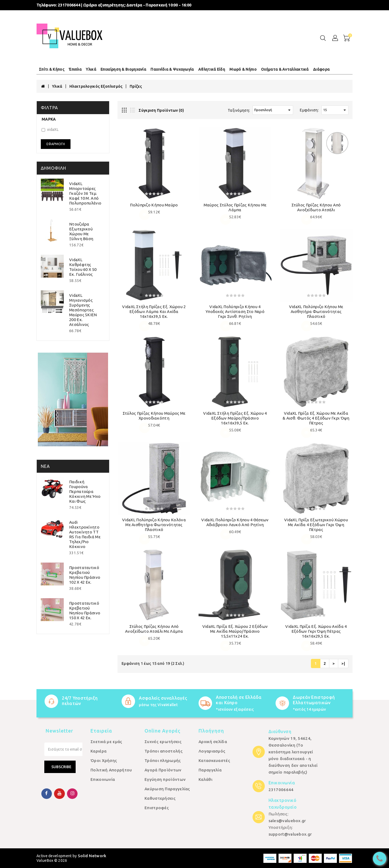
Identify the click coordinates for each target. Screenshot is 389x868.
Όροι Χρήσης (104, 760)
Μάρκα (49, 119)
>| (343, 663)
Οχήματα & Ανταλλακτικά (285, 69)
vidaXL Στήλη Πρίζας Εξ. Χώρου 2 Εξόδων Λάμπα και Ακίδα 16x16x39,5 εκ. (154, 312)
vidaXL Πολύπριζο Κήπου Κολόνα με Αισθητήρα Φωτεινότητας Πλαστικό (154, 525)
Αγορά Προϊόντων (163, 770)
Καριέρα (98, 751)
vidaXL (50, 130)
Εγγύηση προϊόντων (165, 779)
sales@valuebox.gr (287, 821)
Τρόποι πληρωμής (163, 760)
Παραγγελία (210, 770)
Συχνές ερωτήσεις (163, 742)
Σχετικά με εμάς (106, 742)
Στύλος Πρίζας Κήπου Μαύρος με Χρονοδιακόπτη (154, 416)
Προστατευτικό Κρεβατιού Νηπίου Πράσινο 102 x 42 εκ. (85, 575)
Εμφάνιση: (309, 110)
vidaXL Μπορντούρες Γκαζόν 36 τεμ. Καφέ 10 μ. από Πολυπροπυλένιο (85, 193)
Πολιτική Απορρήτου (111, 770)
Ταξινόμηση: (239, 110)
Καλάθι (205, 779)
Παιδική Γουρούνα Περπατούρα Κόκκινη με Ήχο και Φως (85, 491)
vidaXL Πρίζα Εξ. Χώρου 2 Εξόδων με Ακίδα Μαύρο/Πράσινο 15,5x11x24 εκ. (235, 631)
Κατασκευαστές (214, 760)
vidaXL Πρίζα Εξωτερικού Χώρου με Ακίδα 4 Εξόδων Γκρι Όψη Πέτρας (316, 525)
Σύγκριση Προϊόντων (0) (161, 110)
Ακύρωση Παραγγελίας (167, 789)
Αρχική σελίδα (213, 742)
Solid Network (92, 856)
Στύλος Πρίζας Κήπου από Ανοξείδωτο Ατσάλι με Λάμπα (154, 629)
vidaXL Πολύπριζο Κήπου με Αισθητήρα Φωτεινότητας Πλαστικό (316, 312)
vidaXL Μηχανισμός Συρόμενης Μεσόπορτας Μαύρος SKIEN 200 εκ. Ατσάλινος (83, 310)
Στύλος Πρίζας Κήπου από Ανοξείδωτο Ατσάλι (316, 207)
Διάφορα (321, 69)
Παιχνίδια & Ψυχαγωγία (172, 69)
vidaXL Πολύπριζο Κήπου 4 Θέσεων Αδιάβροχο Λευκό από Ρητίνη (235, 522)
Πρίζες (136, 86)
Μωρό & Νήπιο (243, 69)
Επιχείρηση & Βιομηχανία (123, 69)
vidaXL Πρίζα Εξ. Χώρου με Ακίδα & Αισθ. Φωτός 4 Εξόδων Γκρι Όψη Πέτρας (316, 418)
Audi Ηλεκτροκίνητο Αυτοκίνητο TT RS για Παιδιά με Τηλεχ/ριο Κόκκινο (85, 534)
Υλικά (91, 69)
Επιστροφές (157, 808)
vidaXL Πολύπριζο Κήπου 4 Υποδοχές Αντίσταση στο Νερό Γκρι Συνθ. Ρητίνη (235, 312)
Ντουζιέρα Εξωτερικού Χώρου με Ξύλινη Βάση (81, 231)
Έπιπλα (75, 69)
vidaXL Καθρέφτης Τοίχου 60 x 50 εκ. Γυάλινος (83, 267)
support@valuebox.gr (290, 834)
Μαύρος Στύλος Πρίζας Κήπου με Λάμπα (235, 207)
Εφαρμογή (56, 144)
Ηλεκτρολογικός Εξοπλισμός (96, 86)
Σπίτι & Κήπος (52, 69)
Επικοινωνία (103, 779)
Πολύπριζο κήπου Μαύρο (154, 205)
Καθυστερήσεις (160, 798)
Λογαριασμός (212, 751)
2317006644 (69, 5)
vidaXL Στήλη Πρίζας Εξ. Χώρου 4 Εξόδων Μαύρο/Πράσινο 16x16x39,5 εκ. (235, 418)
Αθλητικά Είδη (212, 69)
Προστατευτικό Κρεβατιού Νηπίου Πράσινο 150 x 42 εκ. (85, 610)
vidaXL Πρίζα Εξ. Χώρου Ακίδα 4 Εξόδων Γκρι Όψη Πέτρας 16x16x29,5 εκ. (316, 631)
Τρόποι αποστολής (164, 751)
